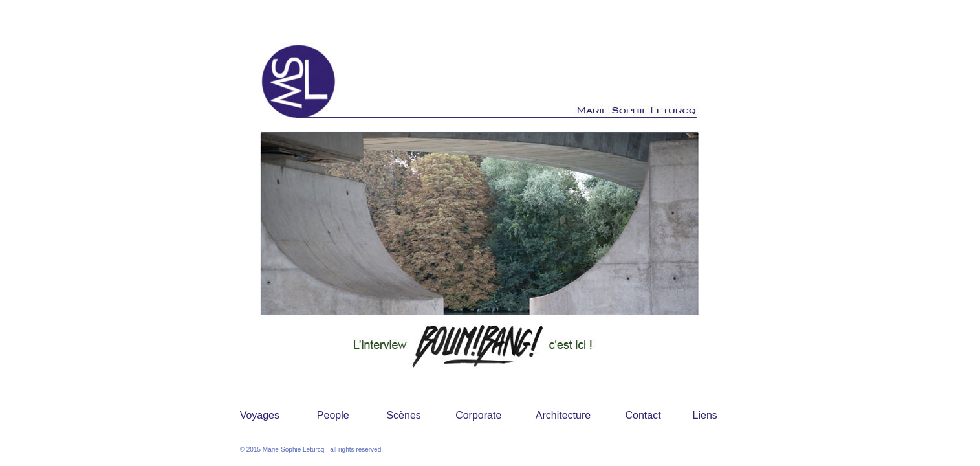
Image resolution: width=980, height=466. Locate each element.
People (333, 415)
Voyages (260, 415)
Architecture (563, 415)
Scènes (403, 415)
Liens (705, 415)
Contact (643, 415)
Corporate (478, 415)
